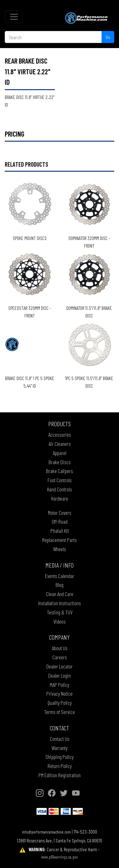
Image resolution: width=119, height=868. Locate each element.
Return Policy (60, 766)
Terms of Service (60, 712)
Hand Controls (60, 489)
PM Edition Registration (60, 775)
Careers (60, 657)
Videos (60, 621)
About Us (60, 648)
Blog (60, 585)
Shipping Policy (60, 757)
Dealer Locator (60, 666)
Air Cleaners (60, 444)
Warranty (60, 748)
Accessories (60, 434)
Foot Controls (60, 480)
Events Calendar (60, 576)
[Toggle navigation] (14, 17)
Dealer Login (60, 675)
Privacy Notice (60, 693)
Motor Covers (60, 513)
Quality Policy (60, 703)
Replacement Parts (60, 540)
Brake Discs (60, 462)
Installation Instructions (60, 603)
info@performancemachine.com (46, 832)
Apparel (60, 453)
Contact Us (60, 739)
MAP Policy (60, 685)
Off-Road (60, 521)
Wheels (60, 549)
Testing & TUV (60, 612)
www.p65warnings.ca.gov (60, 857)
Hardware (60, 498)
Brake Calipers (60, 471)
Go (108, 37)
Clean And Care (60, 594)
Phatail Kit (60, 531)
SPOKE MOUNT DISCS (30, 238)
